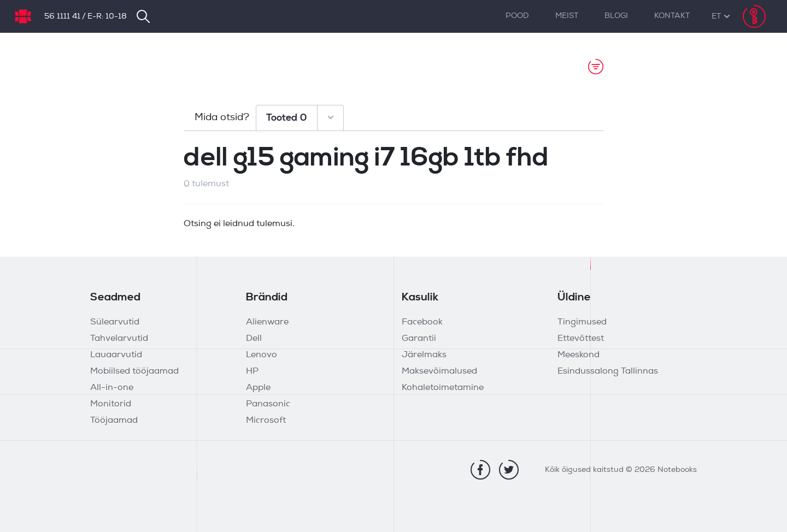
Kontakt (672, 16)
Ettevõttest (581, 339)
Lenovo (262, 355)
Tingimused (582, 322)
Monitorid (111, 404)
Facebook (422, 322)
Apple (258, 388)
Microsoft (266, 421)
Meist (567, 16)
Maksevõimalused (439, 371)
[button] (716, 17)
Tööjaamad (114, 421)
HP (252, 371)
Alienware (267, 322)
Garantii (419, 339)
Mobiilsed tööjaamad (134, 371)
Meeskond (578, 355)
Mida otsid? (222, 118)
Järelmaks (424, 355)
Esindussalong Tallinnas (608, 371)
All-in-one (112, 388)
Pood (517, 16)
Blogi (616, 16)
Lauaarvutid (116, 355)
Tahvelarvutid (119, 339)
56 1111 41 (62, 17)
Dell (254, 339)
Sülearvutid (115, 322)
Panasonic (268, 404)
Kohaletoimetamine (443, 388)
